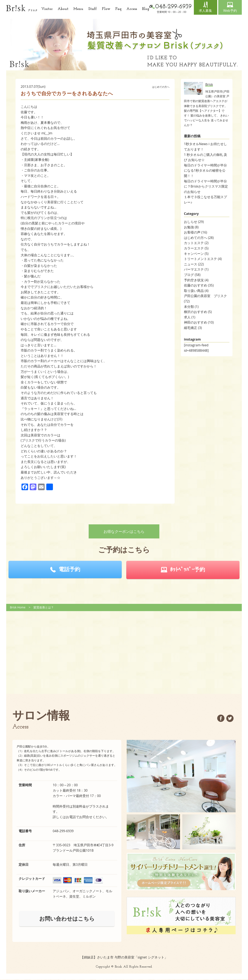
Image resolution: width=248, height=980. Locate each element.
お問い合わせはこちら (67, 919)
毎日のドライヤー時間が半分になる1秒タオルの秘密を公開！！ (205, 170)
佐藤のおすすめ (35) (199, 285)
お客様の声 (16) (196, 232)
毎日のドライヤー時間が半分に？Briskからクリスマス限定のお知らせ (206, 186)
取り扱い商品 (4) (196, 291)
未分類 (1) (191, 307)
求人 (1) (190, 317)
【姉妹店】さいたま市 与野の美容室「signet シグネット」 (124, 957)
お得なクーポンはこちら (124, 531)
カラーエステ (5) (196, 248)
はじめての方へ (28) (199, 238)
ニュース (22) (194, 264)
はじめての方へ (161, 87)
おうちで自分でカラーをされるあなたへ (67, 93)
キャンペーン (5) (196, 254)
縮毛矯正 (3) (193, 328)
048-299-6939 (63, 831)
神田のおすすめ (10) (199, 322)
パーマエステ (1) (196, 269)
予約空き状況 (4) (196, 280)
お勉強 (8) (191, 227)
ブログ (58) (192, 275)
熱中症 (26, 128)
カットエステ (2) (196, 243)
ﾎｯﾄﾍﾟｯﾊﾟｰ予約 (188, 569)
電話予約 (69, 569)
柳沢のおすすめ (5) (198, 312)
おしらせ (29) (194, 222)
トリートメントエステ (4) (203, 259)
